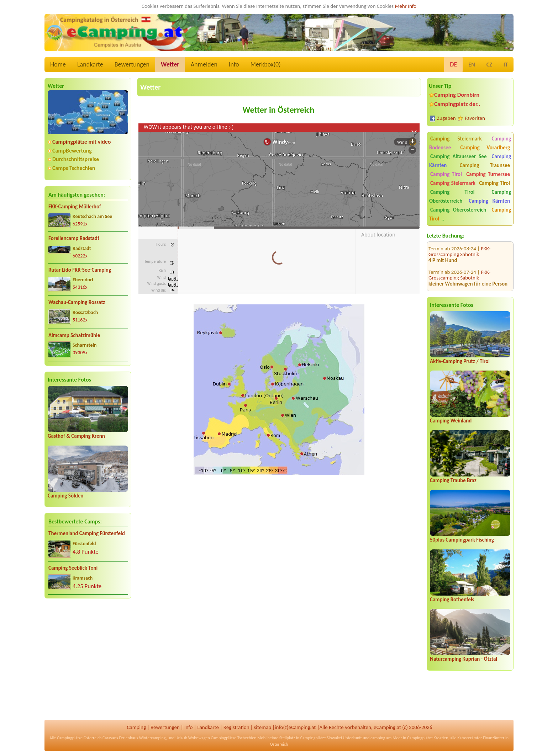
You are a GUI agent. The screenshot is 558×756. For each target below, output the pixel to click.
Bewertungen (132, 64)
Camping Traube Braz (453, 480)
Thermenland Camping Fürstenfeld (87, 533)
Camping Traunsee (485, 165)
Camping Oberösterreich (458, 210)
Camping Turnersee (488, 174)
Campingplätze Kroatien (428, 738)
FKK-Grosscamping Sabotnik (459, 259)
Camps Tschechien (74, 168)
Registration (236, 727)
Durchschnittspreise (76, 159)
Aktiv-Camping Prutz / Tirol (460, 361)
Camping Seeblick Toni (73, 568)
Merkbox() (265, 64)
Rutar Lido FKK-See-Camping (80, 270)
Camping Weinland (451, 421)
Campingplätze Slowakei (321, 738)
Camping (136, 727)
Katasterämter (470, 738)
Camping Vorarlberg (485, 148)
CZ (489, 65)
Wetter (170, 64)
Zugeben (446, 118)
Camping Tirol (446, 174)
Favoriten (475, 118)
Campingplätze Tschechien (233, 738)
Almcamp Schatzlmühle (74, 335)
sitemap (262, 727)
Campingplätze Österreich (79, 738)
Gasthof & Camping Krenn (76, 436)
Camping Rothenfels (452, 600)
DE (453, 64)
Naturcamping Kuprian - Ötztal (464, 659)
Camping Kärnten (489, 201)
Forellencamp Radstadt (74, 238)
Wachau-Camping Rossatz (77, 302)
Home (58, 64)
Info (234, 64)
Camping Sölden (65, 496)
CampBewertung (72, 151)
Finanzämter (494, 738)
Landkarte (90, 64)
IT (506, 65)
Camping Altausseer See (458, 156)
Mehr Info (406, 6)
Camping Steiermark (456, 139)
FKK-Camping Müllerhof (75, 207)
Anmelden (204, 64)
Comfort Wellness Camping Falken (464, 283)
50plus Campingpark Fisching (462, 540)
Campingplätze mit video (81, 142)
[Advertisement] (88, 660)
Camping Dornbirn (457, 95)
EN (472, 65)
